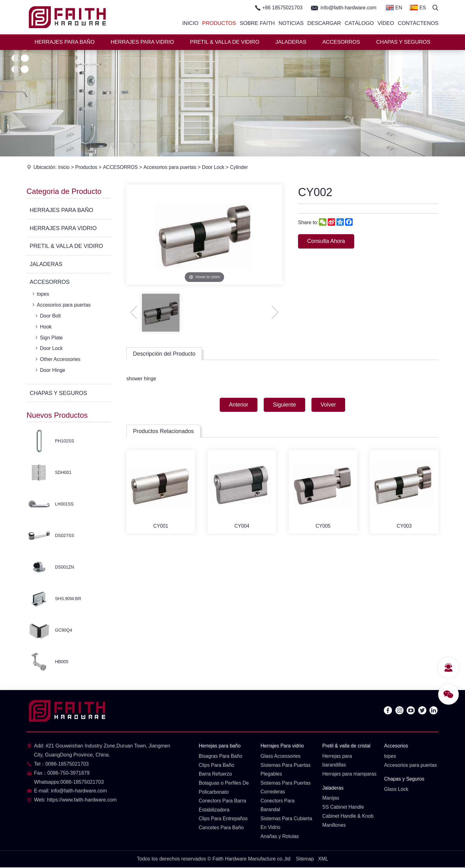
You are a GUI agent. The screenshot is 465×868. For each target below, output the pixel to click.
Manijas (331, 807)
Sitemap (305, 859)
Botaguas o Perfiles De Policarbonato (224, 788)
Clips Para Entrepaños (224, 819)
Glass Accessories (281, 756)
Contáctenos (418, 23)
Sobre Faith (257, 23)
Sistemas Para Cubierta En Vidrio (287, 824)
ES (418, 7)
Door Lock (215, 167)
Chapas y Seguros (405, 779)
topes (40, 294)
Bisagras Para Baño (221, 756)
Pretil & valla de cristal (347, 746)
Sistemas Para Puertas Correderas (286, 788)
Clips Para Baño (217, 765)
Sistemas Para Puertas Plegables (286, 770)
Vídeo (386, 23)
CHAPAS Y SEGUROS (403, 42)
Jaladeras (333, 797)
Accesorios (396, 746)
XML (323, 859)
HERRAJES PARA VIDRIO (142, 42)
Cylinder (241, 167)
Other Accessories (57, 359)
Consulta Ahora (327, 241)
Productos (219, 23)
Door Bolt (47, 316)
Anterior (237, 405)
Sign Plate (48, 338)
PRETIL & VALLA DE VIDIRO (225, 42)
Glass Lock (396, 789)
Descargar (324, 23)
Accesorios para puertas (171, 167)
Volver (330, 405)
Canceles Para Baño (222, 828)
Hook (43, 327)
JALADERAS (291, 42)
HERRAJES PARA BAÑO (65, 42)
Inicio (190, 23)
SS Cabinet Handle (344, 816)
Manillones (334, 834)
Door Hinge (50, 370)
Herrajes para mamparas (338, 779)
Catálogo (359, 23)
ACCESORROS (341, 42)
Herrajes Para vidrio (283, 746)
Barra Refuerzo (216, 774)
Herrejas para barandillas (338, 761)
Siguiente (284, 405)
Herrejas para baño (220, 746)
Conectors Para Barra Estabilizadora (223, 806)
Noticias (291, 23)
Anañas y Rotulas (280, 837)
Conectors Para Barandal (278, 806)
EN (394, 7)
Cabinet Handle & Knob (348, 825)
